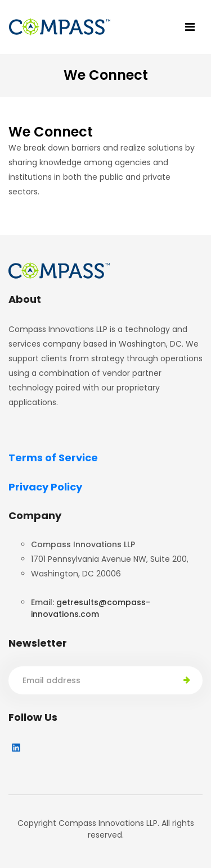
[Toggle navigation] (190, 27)
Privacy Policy (45, 487)
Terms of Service (53, 458)
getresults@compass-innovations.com (91, 608)
